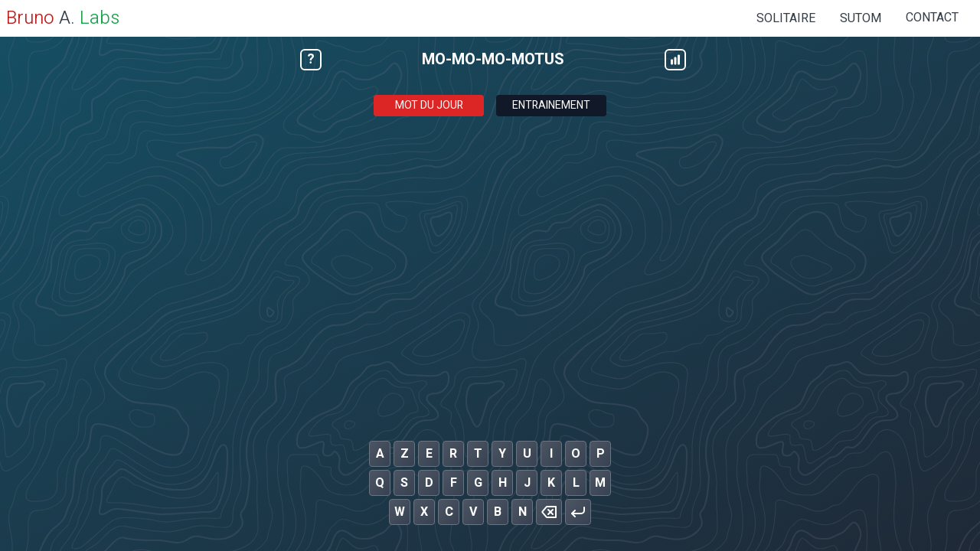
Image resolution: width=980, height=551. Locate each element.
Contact (932, 18)
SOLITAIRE (786, 18)
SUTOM (861, 18)
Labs (100, 18)
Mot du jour (429, 105)
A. (41, 18)
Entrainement (551, 105)
